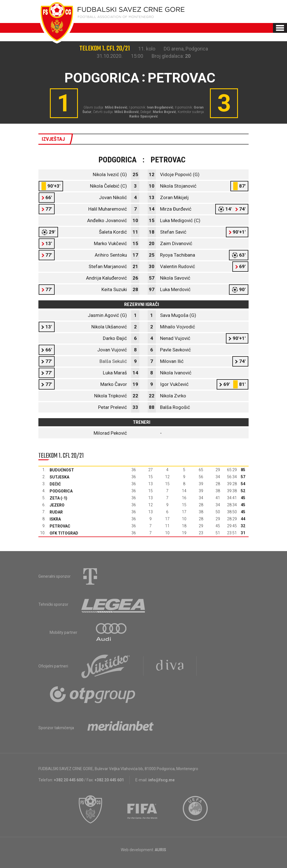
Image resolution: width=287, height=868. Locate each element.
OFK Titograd (64, 533)
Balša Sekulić (113, 361)
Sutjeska (59, 477)
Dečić (55, 484)
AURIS (160, 850)
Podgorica (61, 491)
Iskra (55, 519)
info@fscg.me (161, 780)
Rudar (56, 512)
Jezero (57, 505)
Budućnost (62, 470)
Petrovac (60, 526)
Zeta (55, 498)
